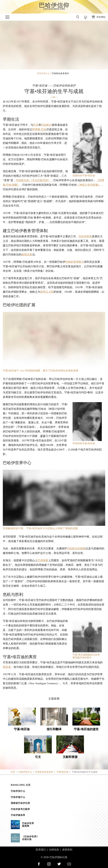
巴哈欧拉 (47, 125)
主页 (13, 772)
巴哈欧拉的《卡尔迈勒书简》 (33, 180)
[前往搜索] (78, 17)
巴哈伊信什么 (18, 791)
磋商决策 (27, 254)
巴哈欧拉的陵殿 (76, 548)
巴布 (36, 125)
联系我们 (41, 850)
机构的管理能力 (75, 262)
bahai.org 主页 (21, 785)
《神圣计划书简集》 (89, 185)
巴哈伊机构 (85, 236)
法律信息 (54, 850)
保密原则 (67, 850)
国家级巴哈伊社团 (20, 803)
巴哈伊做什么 (18, 797)
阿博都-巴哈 (39, 129)
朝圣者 (7, 667)
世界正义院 (47, 292)
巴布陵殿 (43, 560)
